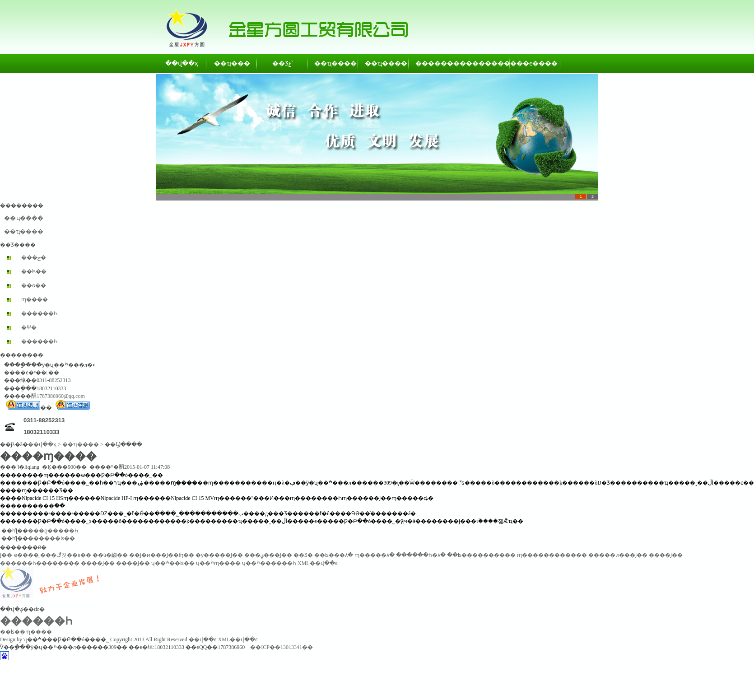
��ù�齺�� (110, 555)
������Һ (39, 313)
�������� (434, 63)
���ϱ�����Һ (53, 531)
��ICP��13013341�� (282, 647)
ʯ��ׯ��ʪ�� (173, 563)
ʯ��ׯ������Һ (269, 563)
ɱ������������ (552, 555)
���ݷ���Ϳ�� (268, 555)
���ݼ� (34, 257)
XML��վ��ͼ (318, 563)
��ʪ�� (34, 271)
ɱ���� (35, 299)
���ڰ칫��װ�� (66, 555)
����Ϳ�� (666, 555)
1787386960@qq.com (61, 396)
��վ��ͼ (203, 639)
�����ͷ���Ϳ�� (618, 555)
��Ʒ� (303, 555)
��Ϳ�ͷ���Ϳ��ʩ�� (162, 555)
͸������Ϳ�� (6, 555)
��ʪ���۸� (334, 555)
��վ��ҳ (182, 63)
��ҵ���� (333, 63)
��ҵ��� (232, 63)
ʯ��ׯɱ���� (218, 563)
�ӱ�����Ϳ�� (219, 555)
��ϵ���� (535, 63)
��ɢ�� (34, 285)
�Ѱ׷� (29, 327)
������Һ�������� (40, 563)
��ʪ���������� (481, 555)
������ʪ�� (51, 538)
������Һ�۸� (421, 555)
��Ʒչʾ (283, 63)
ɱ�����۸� (375, 555)
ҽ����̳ (26, 555)
